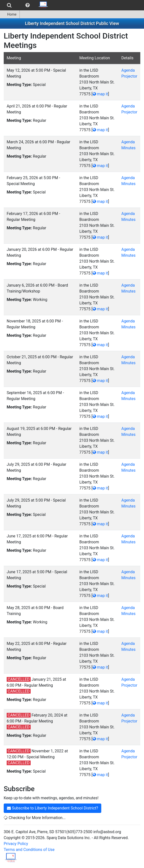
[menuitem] (9, 5)
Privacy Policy (16, 844)
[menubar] (26, 5)
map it (100, 94)
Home (10, 14)
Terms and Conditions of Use (29, 850)
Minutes (128, 148)
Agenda (128, 70)
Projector (129, 76)
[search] (9, 5)
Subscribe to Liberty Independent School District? (52, 808)
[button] (28, 5)
